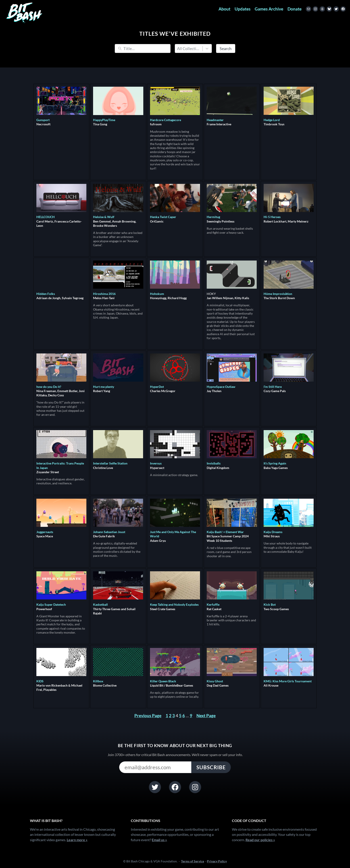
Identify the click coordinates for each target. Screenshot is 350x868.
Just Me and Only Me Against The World (173, 534)
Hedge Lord (272, 120)
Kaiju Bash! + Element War (225, 532)
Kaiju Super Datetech (51, 604)
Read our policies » (260, 840)
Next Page (206, 716)
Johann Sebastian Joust (109, 532)
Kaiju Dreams (273, 532)
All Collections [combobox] (189, 48)
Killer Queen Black (163, 681)
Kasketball (100, 604)
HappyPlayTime (104, 120)
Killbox (98, 681)
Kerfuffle (213, 604)
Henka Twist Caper (163, 217)
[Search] (146, 49)
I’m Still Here (273, 387)
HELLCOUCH (46, 217)
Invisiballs (214, 463)
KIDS (40, 681)
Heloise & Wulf (104, 217)
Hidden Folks (46, 294)
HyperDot (157, 387)
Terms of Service (193, 861)
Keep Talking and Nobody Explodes (174, 604)
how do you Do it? (49, 387)
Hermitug (213, 217)
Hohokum (157, 294)
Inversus (156, 463)
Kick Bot (270, 604)
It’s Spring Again (275, 463)
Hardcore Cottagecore (166, 120)
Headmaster (215, 120)
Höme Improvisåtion (278, 294)
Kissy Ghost (215, 681)
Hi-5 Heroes (272, 217)
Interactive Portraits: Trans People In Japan (60, 465)
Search (226, 48)
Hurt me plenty (104, 387)
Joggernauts (45, 532)
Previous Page (148, 716)
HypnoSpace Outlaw (221, 387)
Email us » (159, 840)
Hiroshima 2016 (104, 294)
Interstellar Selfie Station (110, 463)
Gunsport (43, 120)
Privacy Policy (217, 861)
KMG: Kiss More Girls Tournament (288, 681)
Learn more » (77, 840)
